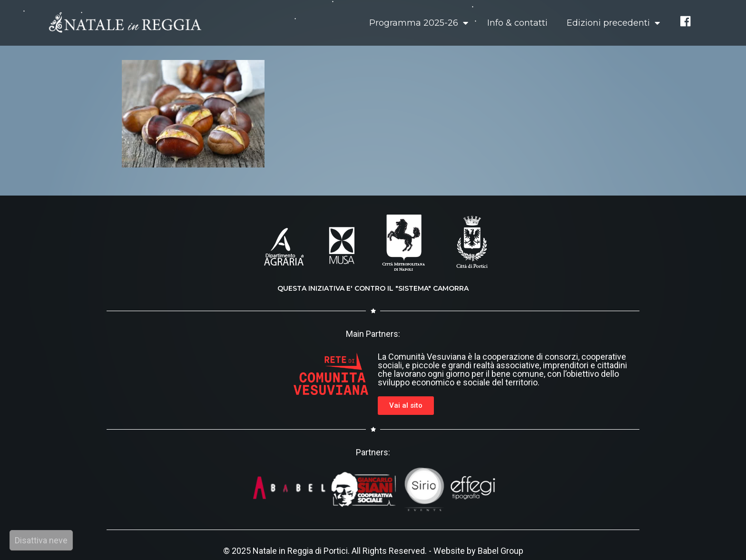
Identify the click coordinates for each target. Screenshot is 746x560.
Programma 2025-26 (419, 23)
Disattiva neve (41, 540)
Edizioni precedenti (613, 23)
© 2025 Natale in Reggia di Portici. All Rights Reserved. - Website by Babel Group (373, 551)
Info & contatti (517, 23)
